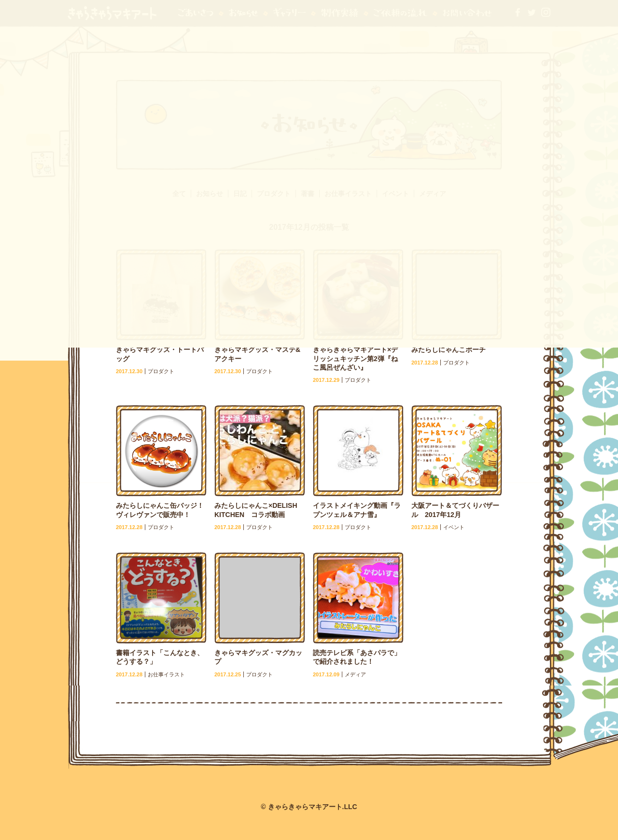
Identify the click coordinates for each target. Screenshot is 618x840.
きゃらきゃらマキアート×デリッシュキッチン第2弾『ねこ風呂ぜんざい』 (355, 358)
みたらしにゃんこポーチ (449, 350)
